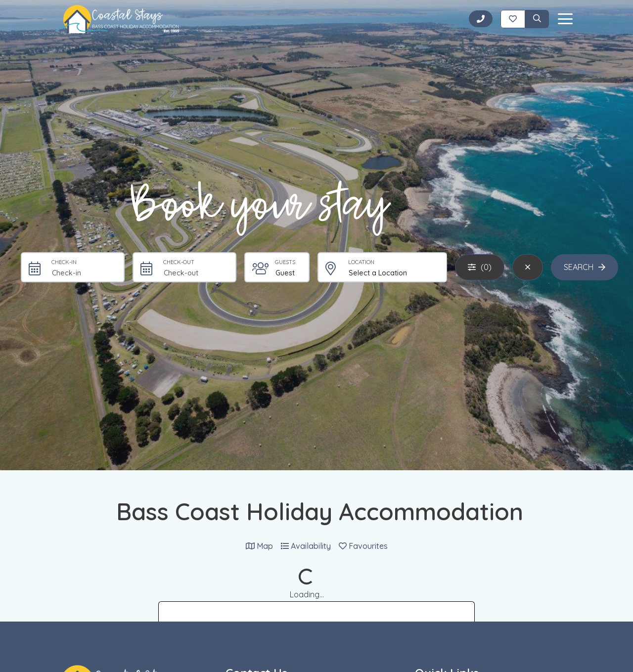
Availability (306, 546)
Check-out (179, 262)
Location (361, 262)
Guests (285, 262)
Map (259, 546)
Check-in (64, 262)
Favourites (363, 546)
